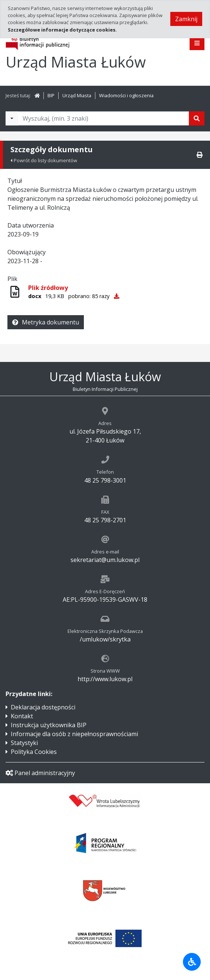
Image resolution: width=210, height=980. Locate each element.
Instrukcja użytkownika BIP (49, 725)
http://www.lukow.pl (105, 679)
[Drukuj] (200, 155)
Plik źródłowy (48, 288)
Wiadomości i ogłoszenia (126, 95)
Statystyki (24, 743)
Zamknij (186, 19)
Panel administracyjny (40, 773)
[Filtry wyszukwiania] (12, 118)
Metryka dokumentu (46, 322)
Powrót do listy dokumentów (44, 160)
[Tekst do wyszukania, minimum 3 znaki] (104, 118)
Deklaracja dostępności (43, 707)
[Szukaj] (197, 118)
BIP (51, 95)
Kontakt (22, 716)
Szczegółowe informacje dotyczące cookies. (62, 30)
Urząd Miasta (77, 95)
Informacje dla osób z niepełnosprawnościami (74, 734)
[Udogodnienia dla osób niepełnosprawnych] (192, 962)
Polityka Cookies (34, 752)
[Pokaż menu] (197, 43)
